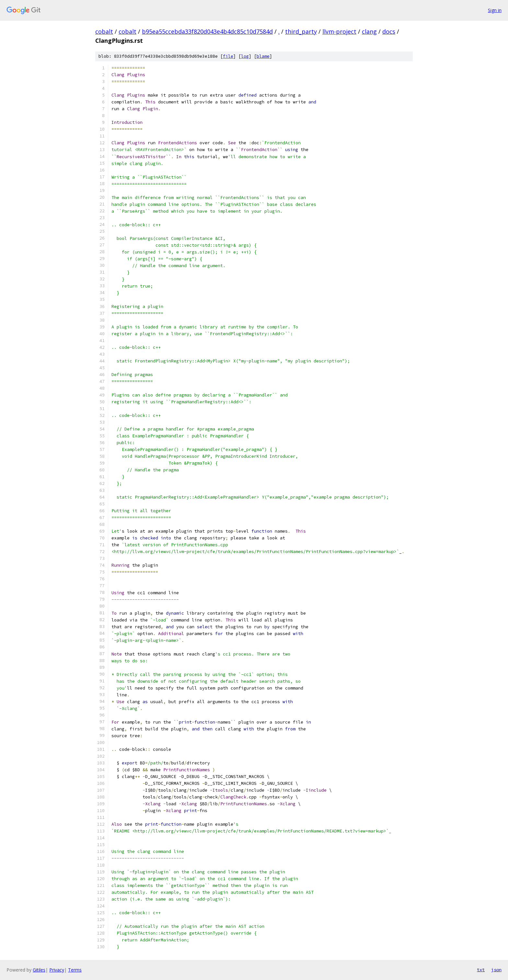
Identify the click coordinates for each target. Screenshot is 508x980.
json (496, 970)
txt (481, 970)
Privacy (57, 970)
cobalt (104, 31)
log (245, 56)
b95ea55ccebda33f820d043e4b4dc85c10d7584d (207, 31)
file (228, 56)
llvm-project (339, 31)
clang (369, 31)
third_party (301, 31)
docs (389, 31)
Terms (75, 970)
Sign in (495, 10)
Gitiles (39, 970)
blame (263, 56)
